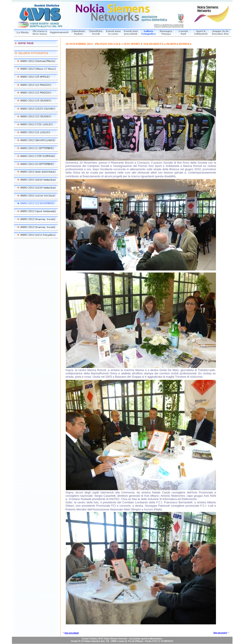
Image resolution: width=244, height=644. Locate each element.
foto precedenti (72, 633)
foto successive (220, 633)
